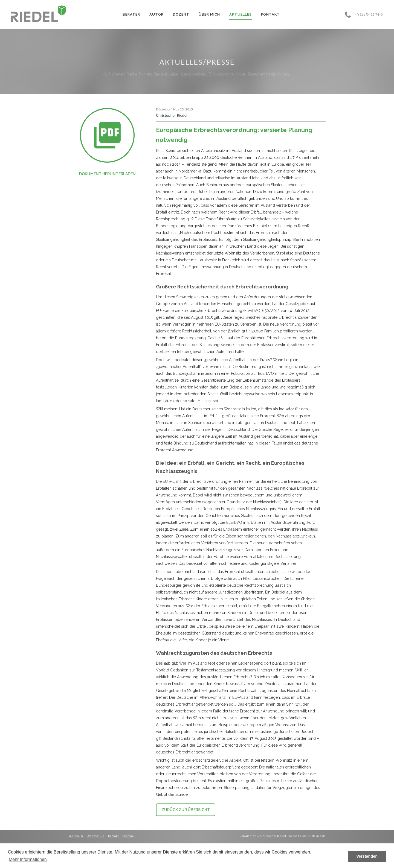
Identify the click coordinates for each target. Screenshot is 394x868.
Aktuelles (241, 14)
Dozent (181, 14)
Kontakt (270, 14)
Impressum (76, 836)
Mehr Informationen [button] (28, 859)
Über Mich (209, 14)
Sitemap (128, 836)
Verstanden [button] (367, 856)
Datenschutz (95, 836)
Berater (131, 14)
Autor (157, 14)
